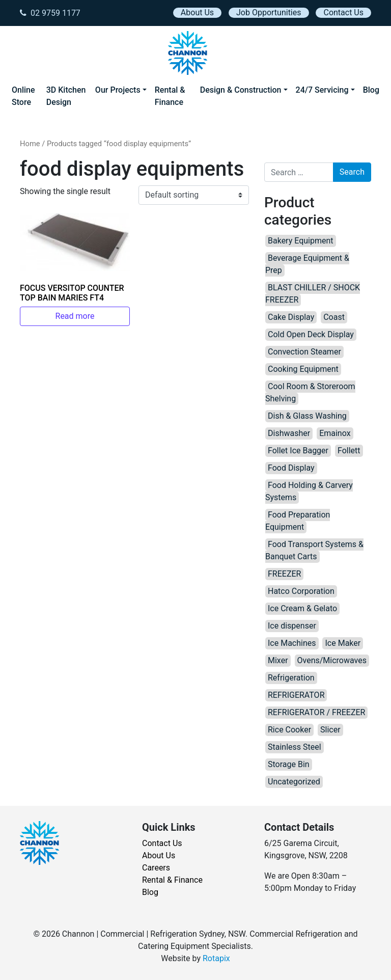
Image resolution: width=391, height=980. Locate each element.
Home (30, 144)
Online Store (23, 96)
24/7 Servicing (322, 90)
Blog (371, 90)
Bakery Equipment (301, 241)
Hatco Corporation (301, 591)
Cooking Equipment (303, 369)
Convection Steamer (304, 352)
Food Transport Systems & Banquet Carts (314, 550)
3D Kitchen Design (66, 96)
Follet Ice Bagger (298, 451)
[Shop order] (194, 195)
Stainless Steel (295, 747)
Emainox (335, 433)
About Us (197, 12)
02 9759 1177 (50, 13)
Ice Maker (343, 643)
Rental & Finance (170, 96)
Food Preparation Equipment (298, 521)
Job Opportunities (269, 12)
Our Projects (118, 90)
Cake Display (291, 317)
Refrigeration (291, 678)
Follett (349, 451)
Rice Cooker (289, 730)
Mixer (278, 660)
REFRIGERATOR (296, 695)
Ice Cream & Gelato (302, 608)
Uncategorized (294, 782)
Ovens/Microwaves (332, 660)
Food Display (291, 468)
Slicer (330, 730)
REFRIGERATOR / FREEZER (316, 712)
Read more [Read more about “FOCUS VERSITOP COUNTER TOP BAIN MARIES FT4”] (75, 316)
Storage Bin (289, 764)
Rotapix (216, 958)
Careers (156, 868)
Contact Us (343, 12)
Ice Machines (292, 643)
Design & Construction (241, 90)
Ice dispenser (292, 626)
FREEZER (284, 574)
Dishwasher (289, 433)
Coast (334, 317)
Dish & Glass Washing (307, 416)
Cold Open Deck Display (311, 334)
